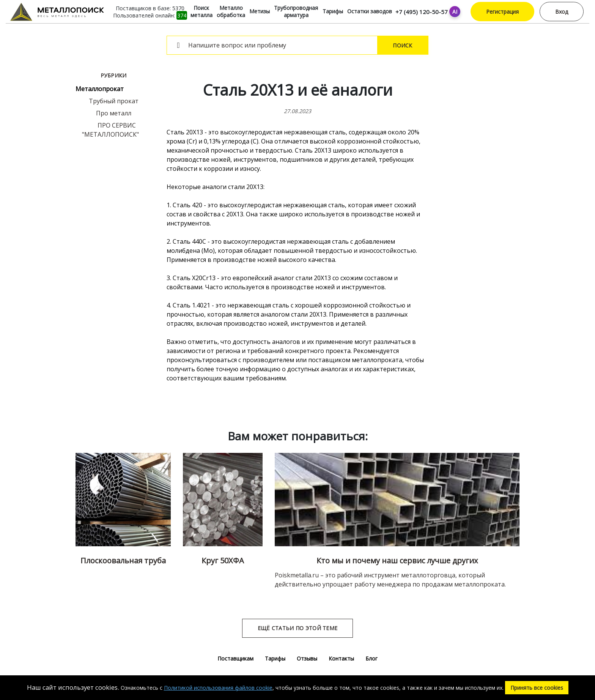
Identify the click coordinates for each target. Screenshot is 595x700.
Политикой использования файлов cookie (218, 688)
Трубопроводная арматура (296, 11)
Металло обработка (231, 11)
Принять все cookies (537, 688)
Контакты (341, 658)
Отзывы (307, 658)
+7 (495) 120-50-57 (422, 12)
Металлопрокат (100, 89)
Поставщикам (235, 658)
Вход (562, 12)
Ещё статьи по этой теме (297, 628)
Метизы (260, 11)
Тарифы (333, 11)
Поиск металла (201, 11)
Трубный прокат (114, 101)
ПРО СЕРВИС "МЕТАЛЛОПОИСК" (110, 130)
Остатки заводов (370, 11)
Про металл (114, 113)
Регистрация (502, 12)
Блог (371, 658)
